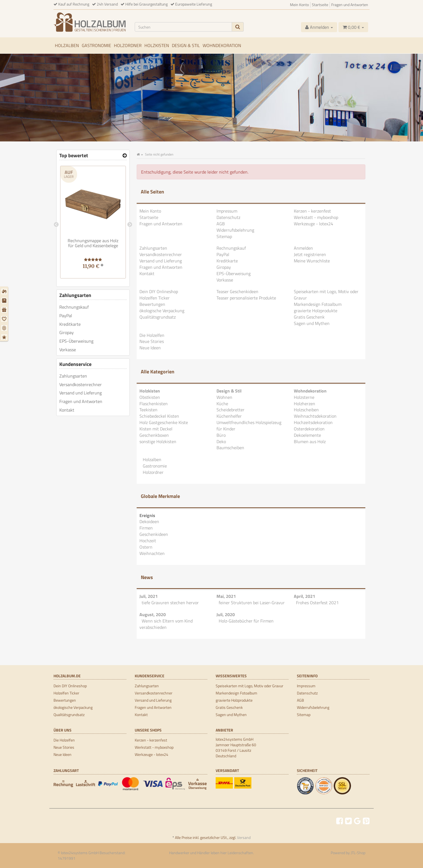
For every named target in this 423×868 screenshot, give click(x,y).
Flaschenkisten (154, 404)
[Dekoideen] (5, 291)
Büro (221, 435)
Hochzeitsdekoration (313, 422)
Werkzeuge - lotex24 (314, 224)
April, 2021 (304, 596)
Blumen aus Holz (310, 441)
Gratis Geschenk (309, 317)
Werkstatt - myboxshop (316, 217)
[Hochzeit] (5, 319)
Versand (244, 837)
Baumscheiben (230, 448)
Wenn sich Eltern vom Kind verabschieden (166, 624)
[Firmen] (5, 301)
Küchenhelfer (229, 416)
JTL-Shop (358, 853)
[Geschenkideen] (5, 310)
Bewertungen (152, 304)
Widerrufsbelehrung (235, 230)
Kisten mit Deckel (156, 429)
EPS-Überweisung (234, 273)
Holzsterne (304, 397)
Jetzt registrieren (310, 254)
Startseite (320, 5)
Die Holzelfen (152, 335)
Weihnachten (152, 553)
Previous (56, 225)
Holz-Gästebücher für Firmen (246, 621)
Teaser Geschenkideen (237, 291)
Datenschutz (228, 217)
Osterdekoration (309, 429)
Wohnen (224, 397)
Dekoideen (149, 521)
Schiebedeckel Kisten (159, 416)
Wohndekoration (222, 45)
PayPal (223, 254)
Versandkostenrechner (161, 254)
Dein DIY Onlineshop (159, 291)
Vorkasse (225, 280)
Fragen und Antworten (350, 5)
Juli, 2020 (226, 614)
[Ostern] (5, 328)
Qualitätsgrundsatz (158, 317)
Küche (222, 404)
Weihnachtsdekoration (315, 416)
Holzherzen (304, 404)
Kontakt (147, 273)
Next (130, 225)
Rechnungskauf (231, 248)
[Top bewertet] (125, 156)
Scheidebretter (230, 410)
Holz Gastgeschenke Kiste (164, 422)
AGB (221, 224)
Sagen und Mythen (312, 323)
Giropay (224, 267)
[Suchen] (184, 27)
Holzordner (128, 45)
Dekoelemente (307, 435)
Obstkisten (150, 397)
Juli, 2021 (149, 596)
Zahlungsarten (153, 248)
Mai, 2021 (226, 596)
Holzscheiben (306, 410)
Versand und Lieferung (161, 261)
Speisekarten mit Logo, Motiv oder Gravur (326, 295)
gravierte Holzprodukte (316, 311)
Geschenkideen (154, 534)
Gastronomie (96, 45)
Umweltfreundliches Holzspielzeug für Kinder (249, 426)
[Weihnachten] (5, 337)
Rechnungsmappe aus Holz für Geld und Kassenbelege (93, 243)
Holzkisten (157, 45)
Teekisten (148, 410)
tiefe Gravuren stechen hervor (170, 603)
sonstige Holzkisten (158, 441)
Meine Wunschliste (312, 261)
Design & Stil (186, 45)
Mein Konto (299, 5)
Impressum (227, 211)
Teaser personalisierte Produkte (246, 298)
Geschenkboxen (154, 435)
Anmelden (303, 248)
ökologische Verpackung (162, 311)
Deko (221, 441)
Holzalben (67, 45)
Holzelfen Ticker (155, 298)
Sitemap (224, 236)
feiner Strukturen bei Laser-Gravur (252, 603)
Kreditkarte (227, 261)
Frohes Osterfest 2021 (317, 603)
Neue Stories (152, 341)
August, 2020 (153, 614)
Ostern (146, 547)
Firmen (146, 528)
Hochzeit (148, 541)
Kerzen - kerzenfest (312, 211)
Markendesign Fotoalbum (318, 304)
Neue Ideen (150, 348)
